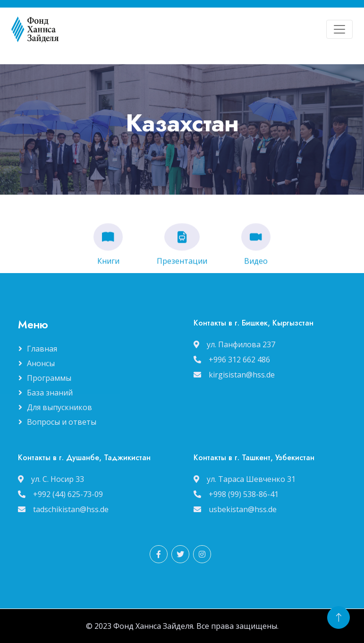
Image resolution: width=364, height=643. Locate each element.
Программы (49, 378)
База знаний (50, 393)
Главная (42, 349)
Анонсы (41, 363)
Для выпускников (59, 407)
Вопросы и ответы (62, 422)
